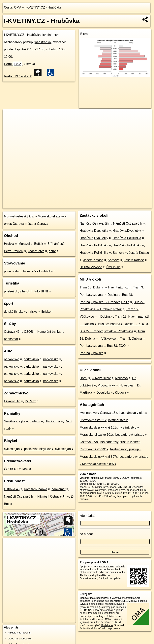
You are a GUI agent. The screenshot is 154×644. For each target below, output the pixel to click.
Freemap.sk (103, 205)
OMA (18, 7)
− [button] (9, 122)
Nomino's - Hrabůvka (38, 271)
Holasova (126, 385)
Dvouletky (103, 393)
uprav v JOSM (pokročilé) (127, 478)
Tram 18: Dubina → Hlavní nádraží (104, 287)
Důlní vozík (53, 421)
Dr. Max (30, 401)
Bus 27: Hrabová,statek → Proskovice (106, 331)
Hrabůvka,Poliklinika (127, 238)
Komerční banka (49, 332)
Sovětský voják (15, 421)
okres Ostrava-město (19, 224)
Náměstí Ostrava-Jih (18, 496)
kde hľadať (87, 516)
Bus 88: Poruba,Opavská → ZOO (122, 324)
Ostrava (43, 224)
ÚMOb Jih (113, 267)
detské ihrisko (14, 312)
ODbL (124, 601)
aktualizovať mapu (101, 478)
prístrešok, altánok (17, 291)
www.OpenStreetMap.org (126, 598)
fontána (35, 421)
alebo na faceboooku (20, 639)
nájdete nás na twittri (20, 633)
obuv (52, 251)
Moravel (24, 244)
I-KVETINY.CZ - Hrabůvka (43, 7)
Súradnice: (86, 484)
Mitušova (121, 378)
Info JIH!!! (41, 291)
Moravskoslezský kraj (19, 216)
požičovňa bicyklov (37, 449)
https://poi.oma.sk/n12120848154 (133, 205)
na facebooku (107, 566)
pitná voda (11, 271)
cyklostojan (12, 449)
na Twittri (116, 569)
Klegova (121, 393)
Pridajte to (107, 625)
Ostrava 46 (12, 332)
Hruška (9, 244)
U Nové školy (101, 378)
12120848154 (87, 481)
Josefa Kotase (139, 253)
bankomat (11, 339)
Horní (13, 64)
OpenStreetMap (82, 205)
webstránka (43, 42)
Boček (39, 244)
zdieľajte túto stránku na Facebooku (103, 568)
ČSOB (29, 332)
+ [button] (9, 116)
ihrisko (32, 312)
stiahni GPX (86, 487)
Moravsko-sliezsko (51, 216)
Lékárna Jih (12, 401)
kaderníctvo (36, 251)
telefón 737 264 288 (18, 76)
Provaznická (106, 385)
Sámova (119, 253)
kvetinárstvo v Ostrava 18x (98, 413)
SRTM (117, 622)
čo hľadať (86, 534)
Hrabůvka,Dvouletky (94, 231)
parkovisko (12, 359)
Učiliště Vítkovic (91, 267)
